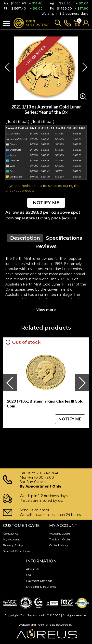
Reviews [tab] (46, 246)
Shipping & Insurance (41, 587)
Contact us (11, 533)
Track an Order (60, 539)
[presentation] (10, 383)
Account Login (59, 533)
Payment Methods (39, 581)
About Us (33, 569)
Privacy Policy (13, 545)
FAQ (29, 575)
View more (46, 310)
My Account (12, 539)
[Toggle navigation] (6, 23)
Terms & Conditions (17, 551)
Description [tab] (25, 238)
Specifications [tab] (64, 238)
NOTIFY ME (46, 203)
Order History (59, 545)
